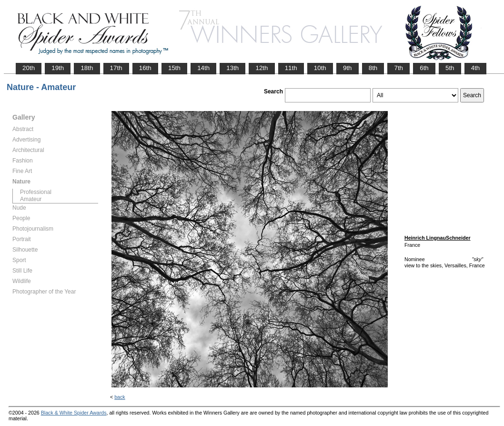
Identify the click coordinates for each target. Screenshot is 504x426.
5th (450, 68)
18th (87, 68)
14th (203, 68)
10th (320, 68)
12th (262, 68)
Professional (36, 192)
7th (398, 68)
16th (145, 68)
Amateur (31, 199)
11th (291, 68)
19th (58, 68)
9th (348, 68)
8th (373, 68)
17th (116, 68)
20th (29, 68)
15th (174, 68)
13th (232, 68)
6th (424, 68)
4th (476, 68)
